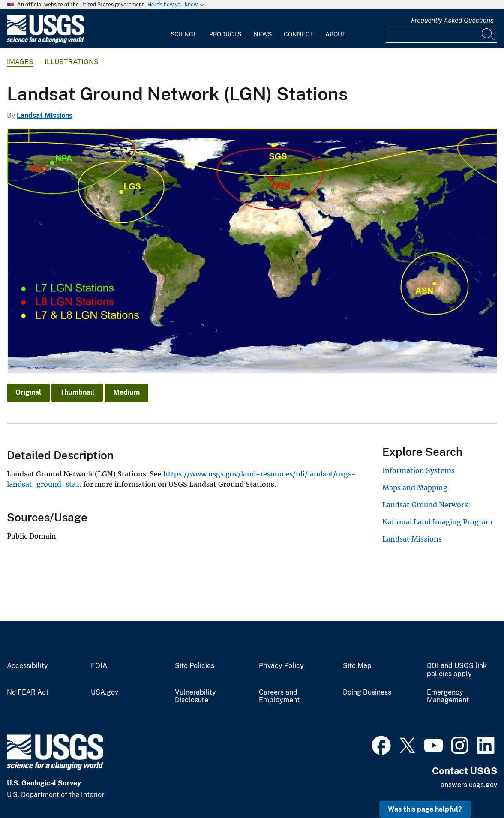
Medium (126, 392)
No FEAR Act (28, 692)
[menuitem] (184, 29)
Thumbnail (77, 392)
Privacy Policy (281, 666)
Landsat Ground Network (425, 505)
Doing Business (367, 692)
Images (20, 62)
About (335, 34)
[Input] (441, 34)
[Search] (489, 34)
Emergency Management (448, 697)
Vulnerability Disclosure (195, 697)
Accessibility (27, 666)
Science (184, 34)
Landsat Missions (45, 115)
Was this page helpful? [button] (425, 809)
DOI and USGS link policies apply (457, 670)
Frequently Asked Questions (452, 20)
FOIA (99, 666)
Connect (298, 34)
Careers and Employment (279, 697)
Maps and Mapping (415, 488)
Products (225, 34)
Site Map (357, 666)
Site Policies (195, 666)
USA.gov (105, 692)
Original (28, 392)
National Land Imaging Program (437, 522)
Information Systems (418, 470)
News (263, 34)
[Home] (45, 41)
